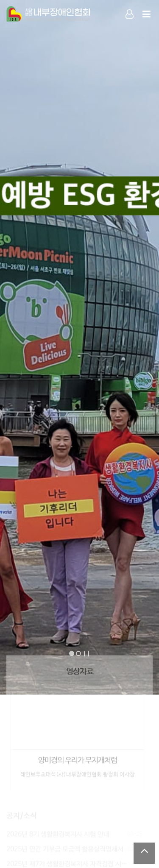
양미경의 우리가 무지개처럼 (78, 759)
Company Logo (49, 14)
